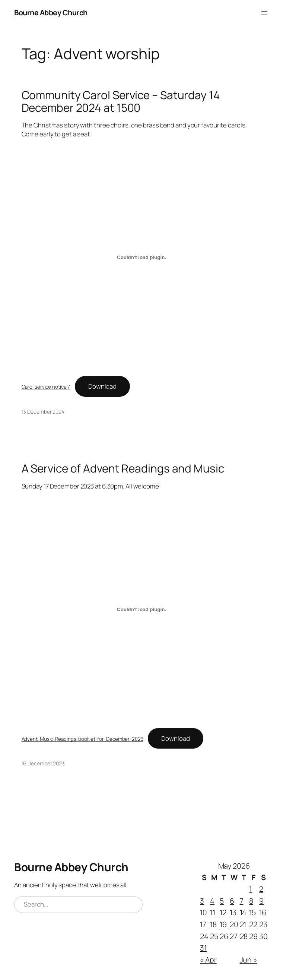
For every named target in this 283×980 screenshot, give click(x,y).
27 (234, 936)
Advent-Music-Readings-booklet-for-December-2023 (82, 739)
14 (243, 912)
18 (213, 924)
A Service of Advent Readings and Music (123, 468)
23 (263, 924)
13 (233, 912)
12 (223, 912)
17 (203, 924)
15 (252, 912)
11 (213, 912)
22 (253, 924)
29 (253, 936)
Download (102, 386)
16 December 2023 (43, 763)
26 (224, 936)
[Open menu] (264, 13)
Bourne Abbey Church (51, 12)
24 (204, 936)
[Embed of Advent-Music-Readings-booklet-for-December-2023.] (142, 609)
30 (263, 936)
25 (214, 936)
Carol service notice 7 (46, 387)
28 (244, 936)
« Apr (208, 960)
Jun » (249, 960)
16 (263, 912)
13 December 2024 (43, 412)
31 (203, 948)
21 (243, 924)
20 (234, 924)
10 (203, 912)
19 (223, 924)
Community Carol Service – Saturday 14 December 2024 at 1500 (121, 101)
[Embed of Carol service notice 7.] (142, 257)
